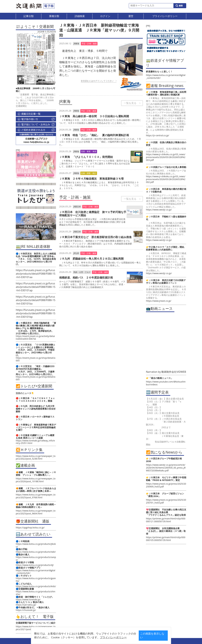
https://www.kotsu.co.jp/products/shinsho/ (36, 593)
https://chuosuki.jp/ (26, 610)
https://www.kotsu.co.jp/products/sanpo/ (36, 558)
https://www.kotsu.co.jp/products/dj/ (35, 565)
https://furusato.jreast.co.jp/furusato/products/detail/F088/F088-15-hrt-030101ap (36, 287)
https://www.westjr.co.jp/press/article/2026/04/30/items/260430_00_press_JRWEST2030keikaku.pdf (166, 468)
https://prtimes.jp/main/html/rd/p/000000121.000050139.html (166, 520)
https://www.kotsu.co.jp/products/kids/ (36, 586)
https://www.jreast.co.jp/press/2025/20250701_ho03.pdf (166, 501)
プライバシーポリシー (96, 637)
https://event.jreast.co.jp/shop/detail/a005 (36, 359)
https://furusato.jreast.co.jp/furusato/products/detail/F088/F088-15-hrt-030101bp (36, 313)
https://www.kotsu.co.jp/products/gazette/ (36, 580)
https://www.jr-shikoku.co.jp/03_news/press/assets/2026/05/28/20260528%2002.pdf (166, 179)
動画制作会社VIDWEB (174, 372)
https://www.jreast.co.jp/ (159, 301)
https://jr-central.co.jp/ (157, 135)
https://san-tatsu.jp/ (26, 605)
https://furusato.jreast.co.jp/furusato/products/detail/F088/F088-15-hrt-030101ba (36, 300)
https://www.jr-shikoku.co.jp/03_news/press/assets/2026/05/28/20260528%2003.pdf (166, 157)
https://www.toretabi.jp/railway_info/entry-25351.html (35, 442)
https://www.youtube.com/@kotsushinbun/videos (166, 383)
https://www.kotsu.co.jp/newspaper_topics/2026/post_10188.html (36, 480)
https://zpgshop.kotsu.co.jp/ (30, 528)
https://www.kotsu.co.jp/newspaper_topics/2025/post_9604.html (36, 512)
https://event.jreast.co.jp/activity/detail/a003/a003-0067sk (35, 337)
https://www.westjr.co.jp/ (159, 210)
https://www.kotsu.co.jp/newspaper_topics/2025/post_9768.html (36, 496)
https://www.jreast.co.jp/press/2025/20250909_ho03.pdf (166, 485)
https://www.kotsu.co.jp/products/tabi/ (36, 552)
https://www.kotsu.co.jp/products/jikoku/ (36, 545)
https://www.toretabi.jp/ (28, 599)
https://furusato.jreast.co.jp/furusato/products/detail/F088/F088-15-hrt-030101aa (36, 274)
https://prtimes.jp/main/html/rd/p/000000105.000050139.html (166, 539)
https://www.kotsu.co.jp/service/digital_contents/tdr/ (36, 572)
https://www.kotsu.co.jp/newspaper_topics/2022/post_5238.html (36, 457)
